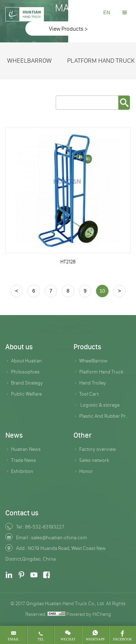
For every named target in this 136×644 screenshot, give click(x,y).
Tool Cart (89, 394)
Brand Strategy (27, 383)
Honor (86, 471)
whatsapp (95, 639)
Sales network (94, 460)
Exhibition (22, 471)
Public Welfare (26, 394)
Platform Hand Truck (101, 372)
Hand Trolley (93, 383)
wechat (68, 639)
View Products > (68, 29)
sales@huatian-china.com (59, 537)
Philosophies (25, 372)
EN (107, 12)
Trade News (24, 460)
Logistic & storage (99, 405)
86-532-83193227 (45, 527)
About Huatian (26, 361)
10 (102, 291)
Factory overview (98, 449)
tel (41, 639)
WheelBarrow (29, 61)
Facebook (123, 639)
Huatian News (26, 449)
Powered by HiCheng (89, 614)
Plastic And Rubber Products (105, 416)
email (14, 639)
